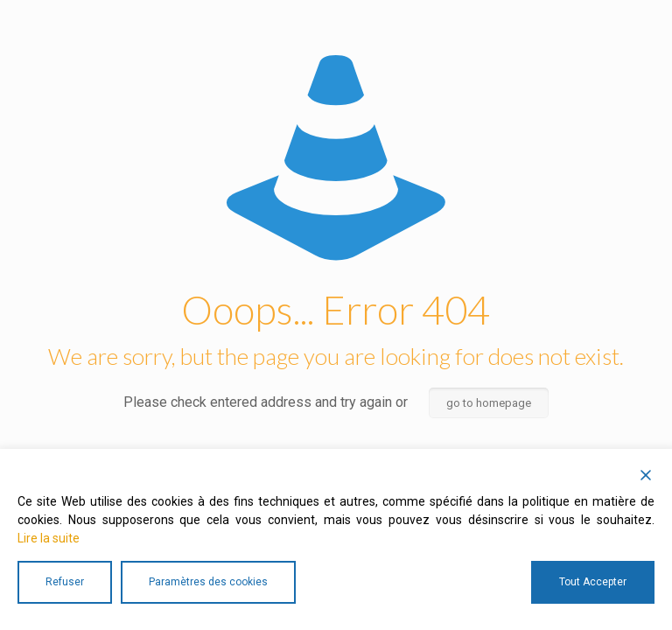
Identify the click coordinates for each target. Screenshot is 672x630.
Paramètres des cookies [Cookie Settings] (208, 582)
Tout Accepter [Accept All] (593, 582)
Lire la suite (49, 538)
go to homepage (489, 403)
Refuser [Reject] (65, 582)
